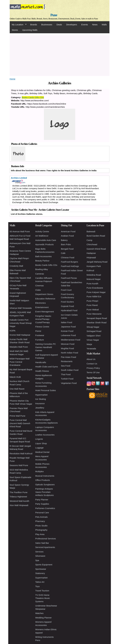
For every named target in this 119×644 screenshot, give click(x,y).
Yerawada (91, 349)
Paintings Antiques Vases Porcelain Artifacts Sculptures (45, 492)
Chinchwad (92, 244)
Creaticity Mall (16, 266)
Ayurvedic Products (45, 244)
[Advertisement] (60, 55)
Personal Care (42, 513)
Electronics (41, 303)
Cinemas (40, 286)
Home (13, 79)
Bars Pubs (66, 244)
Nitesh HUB (15, 377)
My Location (18, 25)
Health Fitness (42, 371)
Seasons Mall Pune (19, 465)
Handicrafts (41, 362)
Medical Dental (42, 452)
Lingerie (39, 439)
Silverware (40, 556)
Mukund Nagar (94, 279)
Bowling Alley (42, 269)
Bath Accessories (44, 256)
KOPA (13, 331)
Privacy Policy (93, 368)
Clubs (38, 290)
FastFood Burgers (70, 262)
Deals (59, 25)
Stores (15, 30)
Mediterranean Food (71, 340)
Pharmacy (40, 521)
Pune (54, 15)
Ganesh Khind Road (96, 249)
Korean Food (67, 331)
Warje (89, 344)
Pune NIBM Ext (94, 296)
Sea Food (66, 366)
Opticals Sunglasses (45, 484)
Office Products (43, 480)
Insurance (40, 403)
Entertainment (42, 307)
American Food (68, 231)
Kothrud (90, 270)
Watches (39, 613)
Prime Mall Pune (18, 416)
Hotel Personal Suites (46, 390)
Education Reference (45, 299)
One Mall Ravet (17, 389)
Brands (34, 25)
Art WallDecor (42, 236)
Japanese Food (68, 327)
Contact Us (92, 364)
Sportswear (41, 569)
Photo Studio (41, 526)
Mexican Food (68, 344)
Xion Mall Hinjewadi (19, 505)
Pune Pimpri (92, 301)
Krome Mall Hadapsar (20, 335)
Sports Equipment (44, 565)
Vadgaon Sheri (94, 336)
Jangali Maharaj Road (97, 262)
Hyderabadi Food (69, 310)
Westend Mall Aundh (19, 501)
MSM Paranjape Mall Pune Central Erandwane (20, 362)
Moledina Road (94, 275)
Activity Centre (42, 231)
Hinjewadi (91, 258)
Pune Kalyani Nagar (96, 292)
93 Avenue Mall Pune (20, 231)
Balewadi (91, 231)
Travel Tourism (42, 591)
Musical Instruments (45, 476)
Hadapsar (91, 253)
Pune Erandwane (95, 288)
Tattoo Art (40, 582)
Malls (104, 25)
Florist (38, 331)
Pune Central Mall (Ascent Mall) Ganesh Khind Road (20, 423)
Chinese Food (68, 258)
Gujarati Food (67, 306)
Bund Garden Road (96, 236)
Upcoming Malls (30, 30)
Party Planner (42, 500)
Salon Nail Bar (42, 543)
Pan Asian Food (69, 357)
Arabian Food (67, 236)
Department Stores (44, 294)
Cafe (63, 253)
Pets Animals (42, 517)
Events (85, 25)
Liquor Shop (41, 443)
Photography (41, 530)
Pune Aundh (92, 284)
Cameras (40, 274)
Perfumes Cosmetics (45, 508)
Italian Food (67, 322)
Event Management (45, 312)
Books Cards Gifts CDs (33, 97)
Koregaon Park (94, 266)
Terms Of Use (93, 372)
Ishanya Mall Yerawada (21, 308)
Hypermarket (41, 395)
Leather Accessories (45, 435)
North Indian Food (70, 353)
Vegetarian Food (69, 383)
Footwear (40, 335)
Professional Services (46, 539)
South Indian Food (70, 370)
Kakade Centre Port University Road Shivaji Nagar (21, 323)
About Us (91, 359)
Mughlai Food (67, 348)
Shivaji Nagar (93, 327)
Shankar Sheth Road (97, 322)
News (95, 25)
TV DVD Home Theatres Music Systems (43, 598)
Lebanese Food (68, 335)
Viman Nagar (93, 340)
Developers (72, 25)
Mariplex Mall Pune (19, 347)
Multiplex (40, 471)
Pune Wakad (93, 310)
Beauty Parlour (42, 261)
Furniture (40, 340)
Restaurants (67, 361)
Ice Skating (41, 399)
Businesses (47, 25)
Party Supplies (42, 504)
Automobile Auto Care (46, 240)
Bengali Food (67, 249)
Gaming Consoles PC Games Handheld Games (46, 347)
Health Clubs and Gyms (47, 367)
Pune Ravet (92, 305)
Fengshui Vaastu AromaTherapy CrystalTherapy (43, 319)
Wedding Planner (44, 618)
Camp (89, 240)
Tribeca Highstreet (18, 497)
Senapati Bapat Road (97, 318)
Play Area (40, 534)
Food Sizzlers (67, 302)
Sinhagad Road (94, 331)
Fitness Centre (42, 327)
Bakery (64, 240)
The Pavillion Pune (19, 492)
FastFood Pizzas (69, 278)
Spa (37, 560)
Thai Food (66, 374)
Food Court (66, 290)
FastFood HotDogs (70, 266)
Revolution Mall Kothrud (21, 453)
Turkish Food (67, 379)
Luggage (39, 448)
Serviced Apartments (45, 547)
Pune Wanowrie (94, 314)
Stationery (40, 573)
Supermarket (41, 578)
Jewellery (40, 408)
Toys (38, 586)
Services (39, 552)
